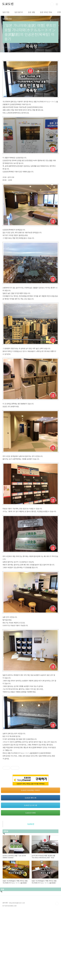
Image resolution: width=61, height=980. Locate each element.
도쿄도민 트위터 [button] (30, 882)
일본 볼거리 (19, 12)
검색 (52, 4)
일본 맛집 (6, 12)
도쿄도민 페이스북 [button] (31, 867)
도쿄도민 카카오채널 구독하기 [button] (30, 860)
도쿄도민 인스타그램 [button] (30, 875)
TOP (57, 973)
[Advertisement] (30, 777)
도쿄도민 (8, 4)
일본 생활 (32, 12)
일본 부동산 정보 (46, 12)
